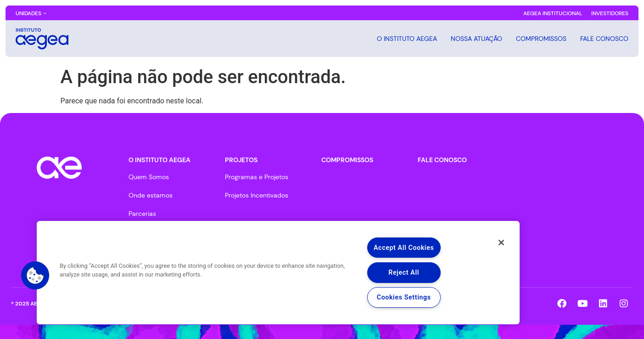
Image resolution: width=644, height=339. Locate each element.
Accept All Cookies (404, 247)
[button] (35, 276)
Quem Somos (149, 177)
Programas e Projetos (257, 177)
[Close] (500, 243)
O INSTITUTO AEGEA (407, 39)
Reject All (404, 272)
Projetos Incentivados (257, 195)
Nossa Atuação (476, 39)
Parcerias (142, 214)
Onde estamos (151, 195)
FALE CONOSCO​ (442, 160)
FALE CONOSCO (604, 39)
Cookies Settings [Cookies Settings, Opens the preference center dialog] (404, 297)
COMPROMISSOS (541, 39)
